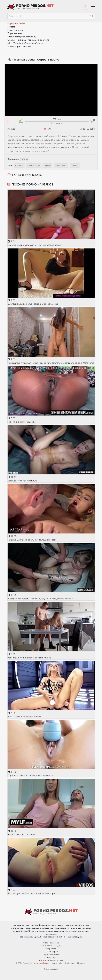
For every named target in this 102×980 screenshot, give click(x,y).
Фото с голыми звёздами (51, 946)
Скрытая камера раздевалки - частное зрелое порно (34, 245)
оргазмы (19, 165)
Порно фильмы (15, 30)
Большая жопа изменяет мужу (22, 481)
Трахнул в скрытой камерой (21, 422)
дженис (75, 165)
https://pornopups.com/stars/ (22, 37)
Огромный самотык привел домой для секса (30, 775)
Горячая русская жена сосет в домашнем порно (32, 893)
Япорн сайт (51, 949)
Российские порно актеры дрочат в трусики (29, 658)
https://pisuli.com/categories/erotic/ (25, 43)
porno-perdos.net (41, 963)
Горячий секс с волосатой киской (24, 717)
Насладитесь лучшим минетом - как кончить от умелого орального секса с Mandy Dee (51, 363)
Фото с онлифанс (51, 943)
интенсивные (61, 165)
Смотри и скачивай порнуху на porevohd (28, 40)
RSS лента (70, 963)
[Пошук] (92, 16)
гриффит (47, 165)
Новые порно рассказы (19, 46)
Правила (81, 963)
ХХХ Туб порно (51, 951)
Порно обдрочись (51, 954)
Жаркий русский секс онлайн (22, 834)
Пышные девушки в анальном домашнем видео (32, 540)
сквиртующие (34, 165)
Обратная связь (51, 969)
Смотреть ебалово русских (51, 960)
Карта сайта (57, 963)
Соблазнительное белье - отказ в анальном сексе (33, 304)
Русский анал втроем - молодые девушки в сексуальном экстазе (40, 599)
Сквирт (25, 159)
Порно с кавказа (51, 957)
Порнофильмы (15, 33)
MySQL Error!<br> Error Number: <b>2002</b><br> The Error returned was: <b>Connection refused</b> (51, 90)
